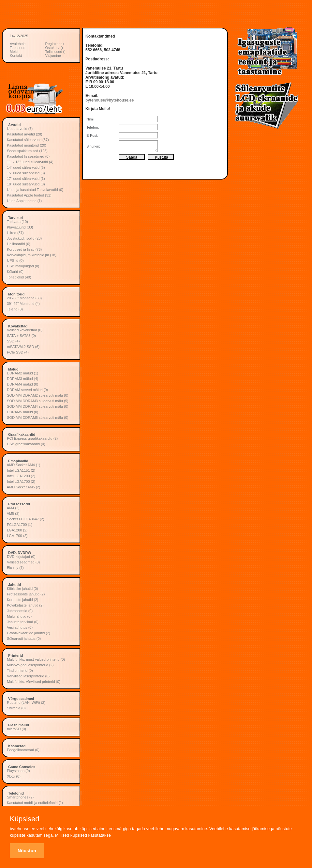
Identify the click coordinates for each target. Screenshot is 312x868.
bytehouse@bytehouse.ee (110, 100)
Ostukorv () (54, 48)
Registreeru (55, 44)
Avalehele (18, 44)
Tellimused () (55, 52)
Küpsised (25, 819)
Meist (14, 52)
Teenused (18, 48)
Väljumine (53, 55)
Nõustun (27, 851)
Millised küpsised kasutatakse (83, 835)
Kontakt (16, 55)
